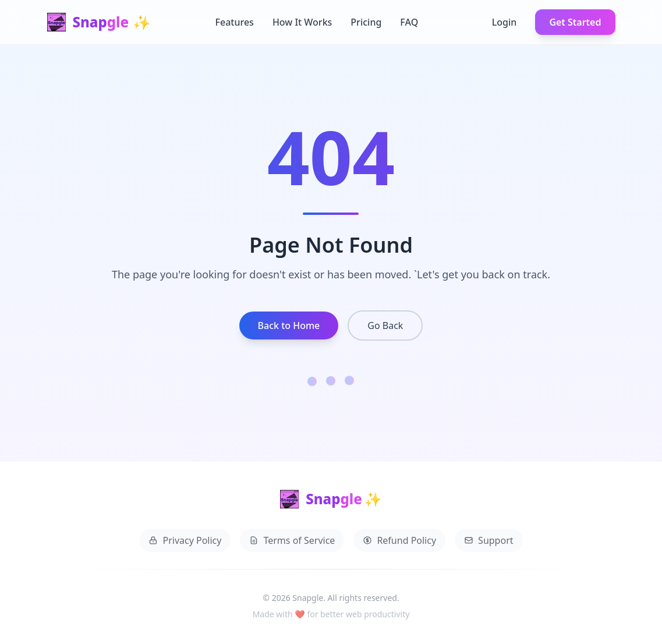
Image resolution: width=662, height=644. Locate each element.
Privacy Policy (185, 543)
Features (235, 22)
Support (488, 543)
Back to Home (289, 325)
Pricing (366, 22)
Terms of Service (292, 543)
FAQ (409, 22)
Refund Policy (399, 543)
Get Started (575, 22)
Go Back (385, 325)
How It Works (302, 22)
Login (505, 22)
